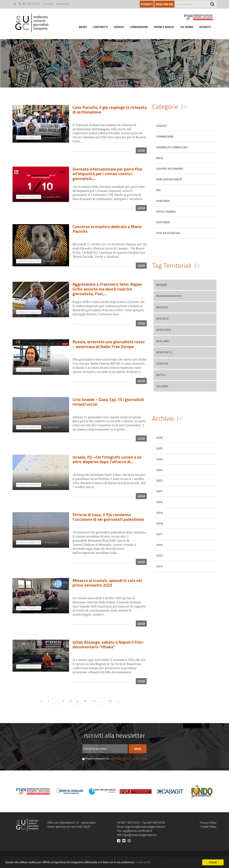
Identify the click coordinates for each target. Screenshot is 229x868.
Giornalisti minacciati (172, 147)
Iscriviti (147, 4)
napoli (161, 375)
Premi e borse (164, 27)
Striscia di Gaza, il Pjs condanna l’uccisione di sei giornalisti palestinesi (108, 517)
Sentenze (163, 201)
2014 (159, 566)
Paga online (164, 4)
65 (110, 701)
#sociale (162, 319)
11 (94, 701)
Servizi (119, 27)
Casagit (162, 126)
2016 (159, 545)
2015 (159, 556)
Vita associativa (168, 233)
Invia (138, 749)
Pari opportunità (169, 179)
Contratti (100, 27)
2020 (159, 502)
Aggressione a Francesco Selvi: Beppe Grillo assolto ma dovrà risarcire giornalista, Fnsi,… (107, 289)
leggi (141, 150)
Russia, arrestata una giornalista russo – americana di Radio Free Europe (109, 344)
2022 (159, 480)
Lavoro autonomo (170, 169)
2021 (159, 491)
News (83, 27)
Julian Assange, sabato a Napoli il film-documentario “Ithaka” (108, 644)
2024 (159, 459)
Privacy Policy (208, 822)
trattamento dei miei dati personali (128, 759)
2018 (159, 523)
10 (85, 701)
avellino (163, 341)
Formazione (165, 136)
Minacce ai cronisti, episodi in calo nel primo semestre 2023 (107, 583)
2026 (159, 438)
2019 (159, 513)
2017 (159, 534)
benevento (164, 352)
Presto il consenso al (116, 759)
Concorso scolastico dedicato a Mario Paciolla (107, 229)
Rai (158, 190)
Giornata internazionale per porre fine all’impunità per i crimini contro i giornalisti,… (107, 174)
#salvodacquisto (169, 296)
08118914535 (29, 4)
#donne (162, 285)
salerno (162, 386)
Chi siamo (187, 27)
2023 (159, 470)
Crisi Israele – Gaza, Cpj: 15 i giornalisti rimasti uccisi (108, 402)
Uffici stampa (166, 212)
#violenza (164, 330)
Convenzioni (139, 27)
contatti (49, 4)
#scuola (162, 307)
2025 (159, 448)
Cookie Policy (209, 827)
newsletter (63, 4)
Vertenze (163, 222)
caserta (162, 364)
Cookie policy (151, 863)
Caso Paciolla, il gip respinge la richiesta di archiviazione (109, 110)
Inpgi (160, 158)
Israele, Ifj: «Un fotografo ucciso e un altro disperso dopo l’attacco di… (107, 459)
